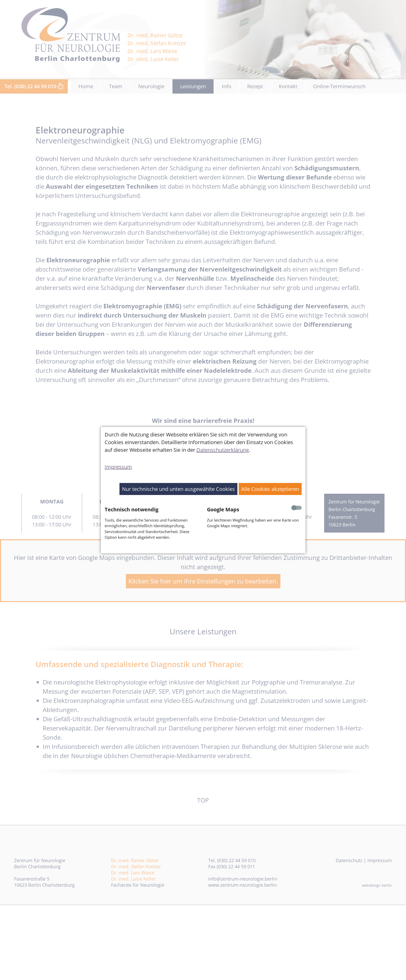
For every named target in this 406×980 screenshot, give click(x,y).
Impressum (118, 467)
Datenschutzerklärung (223, 450)
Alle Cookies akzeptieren (270, 489)
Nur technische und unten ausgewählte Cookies (178, 489)
